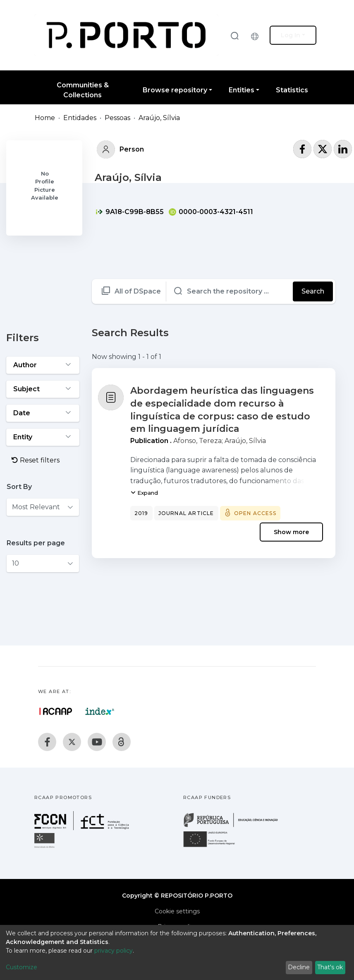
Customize (22, 967)
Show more (291, 532)
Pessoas (117, 118)
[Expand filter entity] (43, 437)
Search (313, 291)
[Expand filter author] (43, 365)
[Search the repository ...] (230, 291)
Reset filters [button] (36, 460)
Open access (255, 513)
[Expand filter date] (43, 413)
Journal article (186, 513)
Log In (291, 35)
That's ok (330, 967)
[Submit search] (234, 35)
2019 (141, 513)
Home (45, 118)
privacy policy (114, 951)
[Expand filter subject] (43, 389)
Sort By (19, 487)
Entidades (80, 118)
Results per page (36, 543)
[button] (257, 35)
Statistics (292, 90)
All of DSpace (138, 291)
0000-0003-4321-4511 (211, 212)
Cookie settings (177, 911)
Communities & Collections (83, 90)
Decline (299, 967)
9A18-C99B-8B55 (130, 212)
